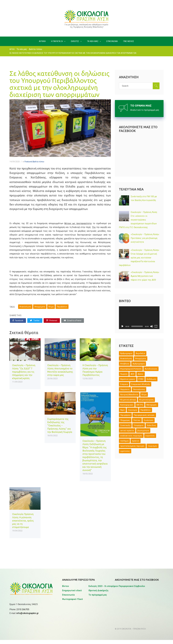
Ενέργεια (124, 384)
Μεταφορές (152, 405)
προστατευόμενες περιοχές (132, 446)
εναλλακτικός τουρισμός (131, 436)
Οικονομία (133, 410)
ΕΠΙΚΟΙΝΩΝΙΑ (112, 41)
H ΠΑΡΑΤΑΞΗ (57, 41)
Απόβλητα (125, 364)
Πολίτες (137, 420)
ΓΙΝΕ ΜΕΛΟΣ (129, 41)
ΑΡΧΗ (12, 49)
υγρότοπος (125, 451)
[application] (139, 318)
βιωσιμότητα (143, 431)
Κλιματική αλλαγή (128, 400)
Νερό (122, 410)
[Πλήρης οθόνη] (156, 326)
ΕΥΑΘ (141, 379)
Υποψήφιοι (139, 426)
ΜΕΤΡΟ (140, 405)
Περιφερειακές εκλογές (144, 415)
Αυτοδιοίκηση (151, 369)
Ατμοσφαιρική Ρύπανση (131, 369)
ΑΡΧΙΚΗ (42, 41)
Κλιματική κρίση (146, 400)
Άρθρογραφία (126, 354)
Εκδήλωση (151, 379)
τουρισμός (153, 446)
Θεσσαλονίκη (139, 390)
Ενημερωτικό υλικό (72, 590)
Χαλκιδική (151, 426)
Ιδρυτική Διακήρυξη (98, 590)
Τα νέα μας (22, 49)
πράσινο (136, 441)
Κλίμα (51, 307)
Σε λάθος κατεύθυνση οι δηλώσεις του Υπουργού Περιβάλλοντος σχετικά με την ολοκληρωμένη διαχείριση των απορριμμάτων (59, 84)
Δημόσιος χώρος (128, 379)
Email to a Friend (73, 321)
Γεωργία (124, 374)
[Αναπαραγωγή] (122, 326)
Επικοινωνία (68, 595)
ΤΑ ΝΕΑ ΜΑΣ (93, 41)
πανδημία (124, 441)
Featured (28, 162)
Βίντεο (66, 586)
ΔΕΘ (133, 374)
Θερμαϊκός (125, 390)
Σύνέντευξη (125, 426)
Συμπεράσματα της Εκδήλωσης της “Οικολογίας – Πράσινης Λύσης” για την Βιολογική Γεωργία (60, 425)
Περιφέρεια (125, 415)
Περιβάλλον (62, 307)
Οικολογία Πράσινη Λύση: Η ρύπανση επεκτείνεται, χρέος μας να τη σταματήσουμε (23, 521)
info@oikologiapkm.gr (28, 613)
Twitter (35, 321)
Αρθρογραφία (139, 364)
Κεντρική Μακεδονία (129, 395)
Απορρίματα (40, 307)
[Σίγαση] (152, 326)
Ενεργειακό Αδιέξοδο (141, 384)
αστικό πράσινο (127, 431)
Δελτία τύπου (35, 49)
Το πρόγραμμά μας (98, 595)
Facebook (18, 321)
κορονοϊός (150, 436)
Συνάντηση (149, 420)
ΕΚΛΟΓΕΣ (75, 41)
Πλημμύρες (125, 420)
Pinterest (52, 321)
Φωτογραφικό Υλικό (73, 599)
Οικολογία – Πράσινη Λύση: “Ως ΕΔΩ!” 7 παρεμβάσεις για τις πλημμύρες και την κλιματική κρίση (24, 372)
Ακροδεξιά (140, 354)
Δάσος (141, 374)
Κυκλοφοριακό (127, 405)
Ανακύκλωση (25, 307)
